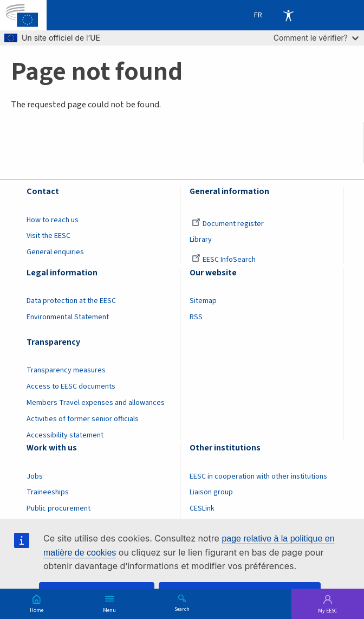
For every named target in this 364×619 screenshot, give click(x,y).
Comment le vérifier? (316, 38)
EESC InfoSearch (224, 260)
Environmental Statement (68, 317)
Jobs (35, 476)
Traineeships (48, 492)
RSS (196, 317)
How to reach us (53, 220)
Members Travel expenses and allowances (96, 403)
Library (201, 240)
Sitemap (203, 301)
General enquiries (55, 252)
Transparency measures (66, 370)
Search (182, 609)
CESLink (202, 508)
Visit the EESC (48, 236)
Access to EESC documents (71, 386)
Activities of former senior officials (83, 419)
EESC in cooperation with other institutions (258, 476)
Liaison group (211, 492)
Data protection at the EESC (71, 301)
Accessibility (288, 15)
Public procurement (58, 508)
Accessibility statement (65, 435)
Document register (228, 224)
